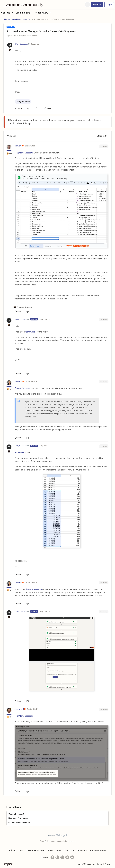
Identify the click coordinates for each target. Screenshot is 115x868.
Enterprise (69, 850)
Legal (100, 864)
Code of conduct (16, 814)
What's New (43, 13)
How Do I (27, 19)
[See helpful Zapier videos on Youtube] (72, 857)
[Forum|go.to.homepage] (24, 5)
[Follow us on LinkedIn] (57, 857)
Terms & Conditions (47, 841)
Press (51, 850)
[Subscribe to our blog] (62, 857)
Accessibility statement (66, 841)
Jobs (58, 850)
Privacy (108, 864)
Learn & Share (24, 13)
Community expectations (20, 822)
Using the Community (18, 818)
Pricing (13, 850)
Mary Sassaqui (21, 44)
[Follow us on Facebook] (52, 857)
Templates (82, 850)
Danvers (18, 146)
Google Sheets (23, 102)
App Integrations (98, 850)
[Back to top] (112, 838)
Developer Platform (35, 850)
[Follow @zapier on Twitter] (67, 857)
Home (7, 19)
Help (21, 850)
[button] (97, 5)
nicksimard (19, 709)
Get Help (7, 13)
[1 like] (23, 307)
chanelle (18, 381)
